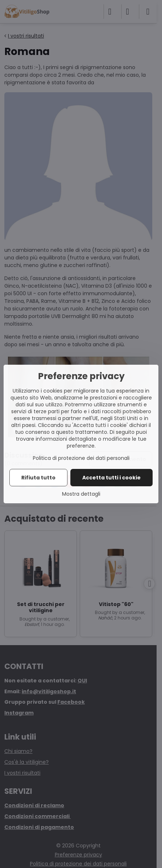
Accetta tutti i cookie (111, 478)
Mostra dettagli (81, 494)
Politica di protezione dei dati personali (81, 458)
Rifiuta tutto (38, 478)
